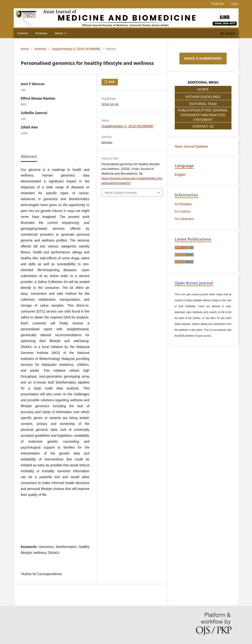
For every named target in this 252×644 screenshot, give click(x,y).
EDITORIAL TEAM (203, 104)
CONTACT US (203, 126)
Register (218, 3)
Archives (41, 33)
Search (228, 33)
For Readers (183, 204)
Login (234, 3)
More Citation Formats (121, 193)
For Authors (183, 211)
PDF (111, 82)
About (59, 33)
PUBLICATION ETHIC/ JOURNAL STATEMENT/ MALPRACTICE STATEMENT (203, 115)
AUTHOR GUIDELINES (203, 97)
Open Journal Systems (192, 146)
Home (25, 49)
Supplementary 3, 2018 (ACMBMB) (76, 49)
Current (23, 33)
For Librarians (184, 219)
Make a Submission (203, 58)
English (180, 175)
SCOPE (203, 89)
